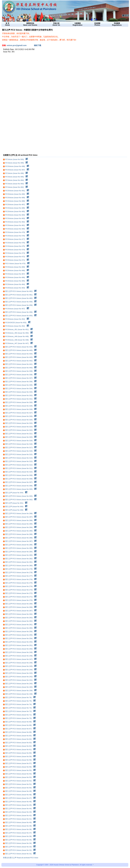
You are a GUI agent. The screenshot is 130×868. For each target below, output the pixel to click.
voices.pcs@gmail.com (17, 45)
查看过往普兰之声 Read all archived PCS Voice (21, 858)
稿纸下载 (38, 45)
